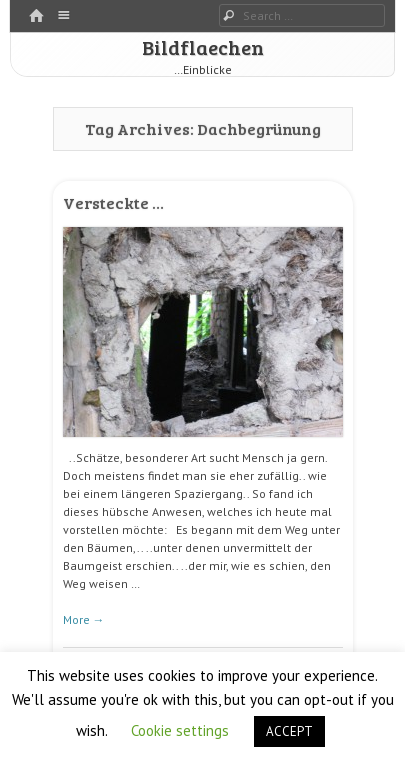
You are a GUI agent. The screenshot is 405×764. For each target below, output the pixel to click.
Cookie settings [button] (180, 730)
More (84, 619)
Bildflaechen (203, 47)
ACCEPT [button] (289, 731)
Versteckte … (113, 202)
